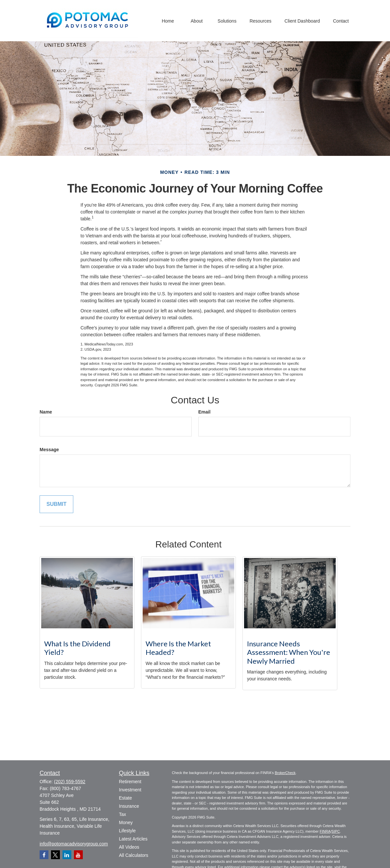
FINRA (325, 831)
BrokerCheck (285, 773)
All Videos (129, 847)
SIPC (336, 831)
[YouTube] (78, 855)
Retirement (130, 782)
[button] (168, 20)
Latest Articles (133, 839)
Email (204, 412)
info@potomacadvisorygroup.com (74, 844)
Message (49, 450)
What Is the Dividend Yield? (77, 648)
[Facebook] (44, 855)
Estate (126, 798)
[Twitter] (55, 855)
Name (46, 412)
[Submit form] (56, 504)
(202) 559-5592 (70, 782)
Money (126, 822)
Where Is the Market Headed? (178, 648)
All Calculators (134, 855)
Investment (130, 790)
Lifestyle (127, 831)
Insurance (129, 806)
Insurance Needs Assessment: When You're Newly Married (289, 652)
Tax (123, 814)
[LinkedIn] (67, 855)
